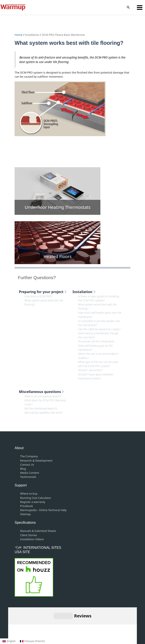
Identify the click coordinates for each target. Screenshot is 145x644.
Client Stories (29, 535)
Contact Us (27, 465)
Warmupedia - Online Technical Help (43, 510)
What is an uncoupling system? (43, 396)
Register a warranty (33, 502)
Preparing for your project (43, 292)
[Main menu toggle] (140, 7)
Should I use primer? (90, 370)
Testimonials (28, 477)
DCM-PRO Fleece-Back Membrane (63, 35)
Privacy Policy (92, 623)
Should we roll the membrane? (96, 341)
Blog (23, 469)
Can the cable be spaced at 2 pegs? (99, 329)
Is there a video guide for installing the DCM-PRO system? (99, 298)
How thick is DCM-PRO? (38, 296)
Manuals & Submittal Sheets (38, 531)
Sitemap (25, 514)
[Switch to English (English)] (9, 641)
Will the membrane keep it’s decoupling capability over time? (44, 410)
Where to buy (29, 494)
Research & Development (36, 460)
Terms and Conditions (64, 623)
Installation (32, 35)
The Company (29, 456)
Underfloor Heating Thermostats (58, 207)
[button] (128, 8)
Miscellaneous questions (42, 392)
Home (19, 35)
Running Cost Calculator (36, 498)
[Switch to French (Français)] (32, 641)
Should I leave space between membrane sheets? (96, 376)
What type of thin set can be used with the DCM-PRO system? (98, 364)
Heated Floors (58, 257)
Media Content (30, 473)
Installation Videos (32, 539)
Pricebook (27, 506)
